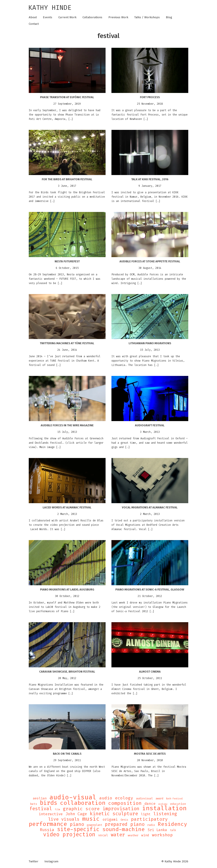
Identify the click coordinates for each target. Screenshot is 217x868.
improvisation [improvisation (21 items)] (121, 809)
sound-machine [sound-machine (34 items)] (124, 829)
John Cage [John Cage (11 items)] (76, 814)
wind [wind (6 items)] (145, 835)
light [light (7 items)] (146, 814)
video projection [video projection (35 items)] (69, 835)
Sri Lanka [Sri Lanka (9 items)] (157, 830)
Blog (169, 17)
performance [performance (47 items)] (48, 824)
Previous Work (118, 17)
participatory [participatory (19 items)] (149, 819)
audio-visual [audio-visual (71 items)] (73, 797)
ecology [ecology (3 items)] (163, 804)
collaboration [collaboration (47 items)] (83, 803)
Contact (34, 24)
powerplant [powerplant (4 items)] (94, 825)
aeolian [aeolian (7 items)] (40, 798)
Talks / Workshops (147, 17)
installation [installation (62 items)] (164, 808)
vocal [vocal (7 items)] (103, 835)
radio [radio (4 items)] (151, 825)
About (33, 17)
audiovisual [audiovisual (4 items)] (144, 799)
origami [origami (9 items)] (110, 820)
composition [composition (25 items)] (125, 803)
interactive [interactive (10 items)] (51, 814)
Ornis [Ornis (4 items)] (124, 820)
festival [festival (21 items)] (41, 809)
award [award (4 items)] (159, 799)
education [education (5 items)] (178, 804)
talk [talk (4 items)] (173, 830)
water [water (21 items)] (118, 835)
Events (48, 17)
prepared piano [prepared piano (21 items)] (125, 824)
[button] (67, 70)
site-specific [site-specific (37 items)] (78, 829)
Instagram (51, 861)
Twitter (34, 861)
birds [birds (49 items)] (49, 803)
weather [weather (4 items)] (133, 835)
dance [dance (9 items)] (150, 804)
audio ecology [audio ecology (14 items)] (116, 798)
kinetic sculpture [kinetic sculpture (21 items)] (114, 814)
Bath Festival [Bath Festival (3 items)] (175, 799)
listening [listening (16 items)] (165, 814)
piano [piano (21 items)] (77, 824)
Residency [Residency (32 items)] (172, 824)
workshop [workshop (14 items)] (162, 835)
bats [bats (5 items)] (34, 804)
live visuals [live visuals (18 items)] (64, 819)
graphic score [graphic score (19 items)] (81, 809)
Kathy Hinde (50, 8)
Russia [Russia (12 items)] (47, 830)
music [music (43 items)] (91, 819)
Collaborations (92, 17)
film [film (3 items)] (57, 809)
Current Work (67, 17)
